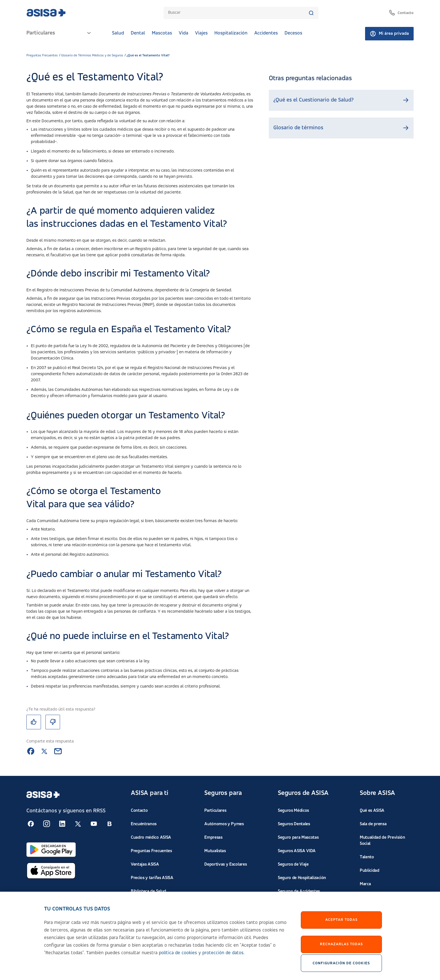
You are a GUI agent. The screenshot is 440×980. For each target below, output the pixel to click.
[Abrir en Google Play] (51, 850)
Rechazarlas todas (341, 949)
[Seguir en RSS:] (31, 824)
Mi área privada (389, 34)
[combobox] (238, 13)
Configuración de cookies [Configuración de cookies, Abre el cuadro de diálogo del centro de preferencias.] (341, 968)
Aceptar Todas (341, 925)
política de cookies (178, 958)
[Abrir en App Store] (51, 871)
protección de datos (223, 958)
